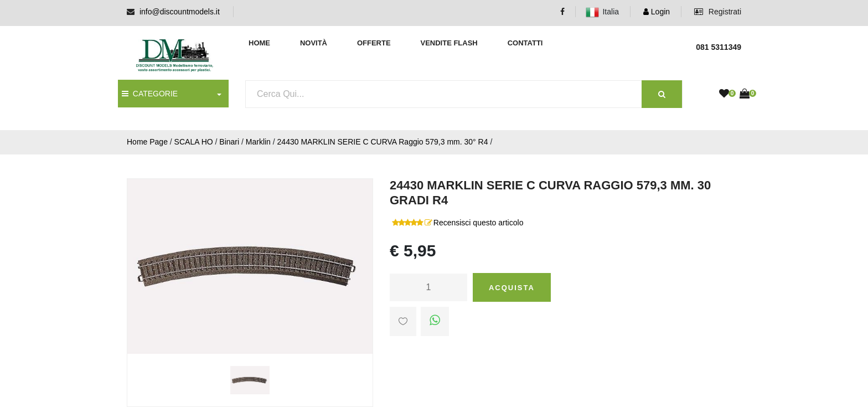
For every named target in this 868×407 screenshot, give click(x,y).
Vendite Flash (449, 43)
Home (259, 43)
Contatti (525, 43)
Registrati (718, 12)
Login (657, 12)
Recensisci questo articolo (479, 223)
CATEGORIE (150, 94)
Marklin (258, 142)
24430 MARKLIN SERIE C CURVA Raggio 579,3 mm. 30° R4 (383, 142)
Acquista (512, 288)
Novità (314, 43)
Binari (229, 142)
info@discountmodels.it (180, 12)
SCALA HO (194, 142)
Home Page (147, 142)
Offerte (374, 43)
